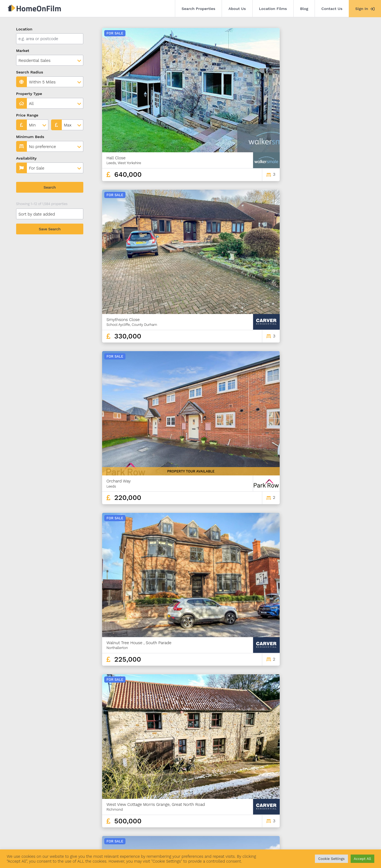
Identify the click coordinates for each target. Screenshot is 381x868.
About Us (237, 9)
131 (346, 798)
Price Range (27, 115)
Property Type (29, 94)
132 (356, 798)
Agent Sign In (180, 838)
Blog (304, 9)
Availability (26, 158)
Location (24, 29)
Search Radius (30, 72)
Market (23, 51)
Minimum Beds (30, 137)
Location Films (273, 9)
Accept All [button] (362, 859)
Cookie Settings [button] (331, 859)
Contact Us (332, 9)
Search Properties (199, 9)
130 (337, 798)
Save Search (50, 229)
